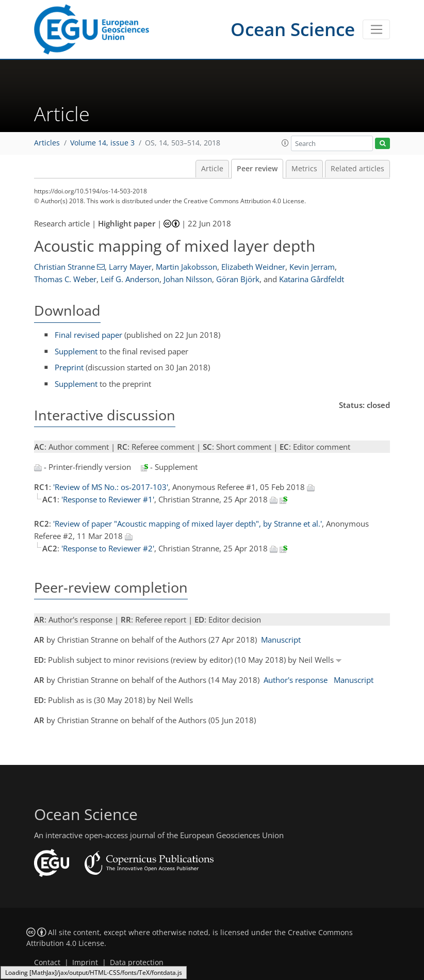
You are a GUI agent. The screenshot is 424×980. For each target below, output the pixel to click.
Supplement (76, 351)
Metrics (304, 169)
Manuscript (281, 640)
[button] (285, 143)
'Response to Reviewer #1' (108, 499)
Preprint (69, 367)
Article (212, 169)
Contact (47, 962)
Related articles (357, 169)
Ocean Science (293, 29)
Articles (47, 143)
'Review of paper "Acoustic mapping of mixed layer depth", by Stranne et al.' (187, 524)
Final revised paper (88, 335)
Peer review (257, 169)
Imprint (85, 962)
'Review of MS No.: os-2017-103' (111, 487)
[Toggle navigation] (376, 29)
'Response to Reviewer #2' (108, 548)
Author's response (296, 680)
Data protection (137, 962)
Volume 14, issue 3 (102, 143)
